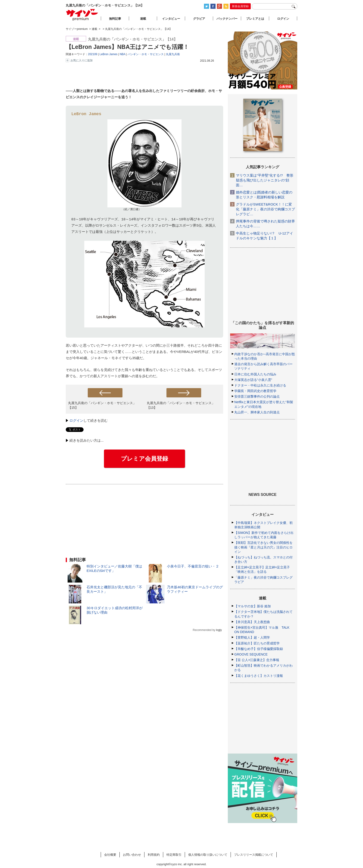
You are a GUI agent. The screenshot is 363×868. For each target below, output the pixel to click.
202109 (93, 54)
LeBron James (108, 54)
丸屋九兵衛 (173, 54)
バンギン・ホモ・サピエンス (146, 54)
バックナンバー (227, 19)
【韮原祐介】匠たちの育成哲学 (257, 643)
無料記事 (115, 19)
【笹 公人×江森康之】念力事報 (257, 660)
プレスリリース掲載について (254, 855)
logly (219, 630)
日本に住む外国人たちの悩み (255, 374)
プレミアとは (255, 19)
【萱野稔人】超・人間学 (252, 637)
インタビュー (171, 19)
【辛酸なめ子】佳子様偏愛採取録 (259, 649)
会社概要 (110, 855)
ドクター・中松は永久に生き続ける (260, 385)
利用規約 (154, 855)
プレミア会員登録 (144, 459)
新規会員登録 (240, 6)
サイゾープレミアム (82, 15)
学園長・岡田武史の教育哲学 (255, 391)
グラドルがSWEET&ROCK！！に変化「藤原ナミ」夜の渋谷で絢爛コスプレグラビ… (265, 209)
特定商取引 (174, 855)
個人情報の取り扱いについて (208, 855)
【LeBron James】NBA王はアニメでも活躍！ (127, 47)
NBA (122, 54)
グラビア (199, 19)
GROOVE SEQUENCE (251, 654)
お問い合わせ (132, 855)
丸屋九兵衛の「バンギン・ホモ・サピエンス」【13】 (181, 405)
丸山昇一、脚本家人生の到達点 (257, 412)
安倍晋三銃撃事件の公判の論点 (257, 396)
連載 (143, 19)
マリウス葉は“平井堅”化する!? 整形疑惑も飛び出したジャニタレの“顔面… (265, 180)
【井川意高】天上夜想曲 (252, 622)
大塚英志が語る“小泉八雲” (253, 380)
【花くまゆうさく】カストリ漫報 (259, 676)
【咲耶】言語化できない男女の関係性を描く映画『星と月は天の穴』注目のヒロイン (263, 547)
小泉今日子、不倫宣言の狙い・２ (193, 566)
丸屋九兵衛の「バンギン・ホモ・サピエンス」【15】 (102, 405)
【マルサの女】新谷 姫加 (253, 606)
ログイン (76, 420)
